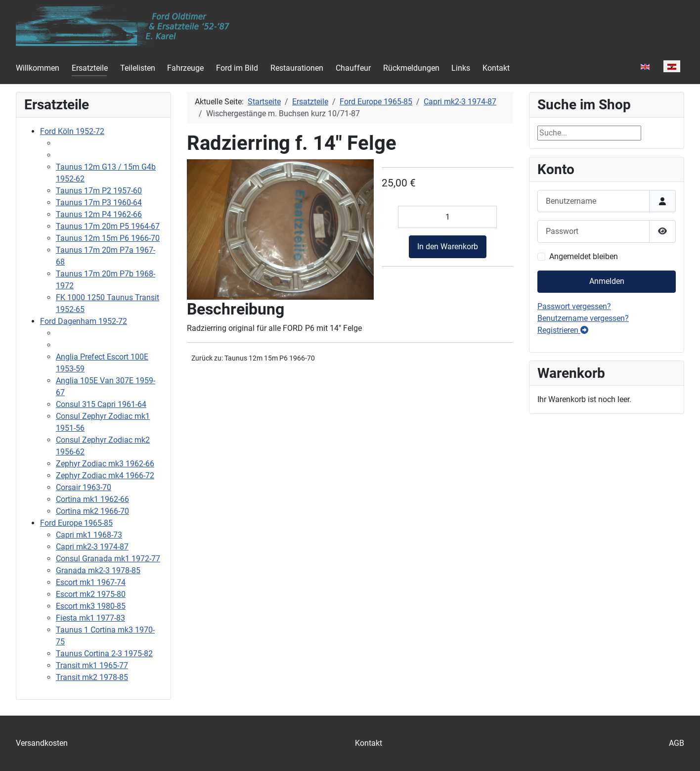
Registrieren (563, 330)
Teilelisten (138, 68)
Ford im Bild (237, 68)
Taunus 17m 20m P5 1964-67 (108, 226)
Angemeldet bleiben (584, 256)
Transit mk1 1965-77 (92, 665)
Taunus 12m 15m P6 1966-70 (108, 238)
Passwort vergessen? (574, 306)
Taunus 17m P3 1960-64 (99, 203)
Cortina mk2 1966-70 (92, 511)
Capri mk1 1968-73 (89, 535)
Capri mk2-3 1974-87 (92, 547)
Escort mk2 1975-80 (91, 594)
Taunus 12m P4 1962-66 (99, 214)
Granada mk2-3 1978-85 (98, 570)
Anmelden (607, 281)
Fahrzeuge (185, 68)
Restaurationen (297, 68)
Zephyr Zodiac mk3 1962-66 (105, 464)
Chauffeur (353, 68)
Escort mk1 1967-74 (91, 582)
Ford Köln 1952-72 (72, 131)
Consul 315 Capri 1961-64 (101, 404)
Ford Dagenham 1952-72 (84, 321)
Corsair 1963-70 (84, 487)
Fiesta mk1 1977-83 (90, 618)
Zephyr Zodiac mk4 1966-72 (105, 476)
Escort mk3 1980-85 (91, 606)
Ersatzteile (90, 68)
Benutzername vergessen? (583, 318)
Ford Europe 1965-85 (76, 523)
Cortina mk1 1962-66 (92, 499)
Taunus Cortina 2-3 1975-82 (104, 654)
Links (461, 68)
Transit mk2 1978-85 (92, 677)
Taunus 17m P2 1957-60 (99, 191)
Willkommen (38, 68)
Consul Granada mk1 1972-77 (108, 559)
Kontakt (496, 68)
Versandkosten (42, 743)
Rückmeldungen (411, 68)
